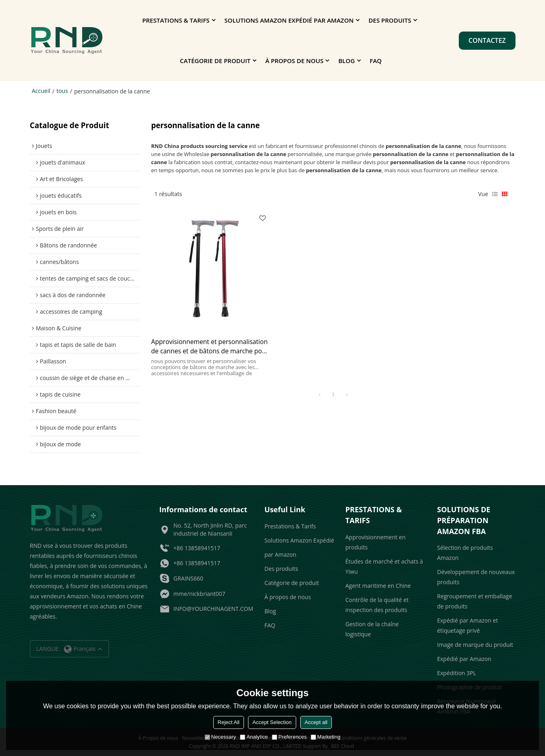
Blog (347, 61)
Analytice (254, 737)
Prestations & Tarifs (176, 20)
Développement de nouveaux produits (476, 577)
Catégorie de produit (215, 61)
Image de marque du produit (475, 645)
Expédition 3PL (457, 673)
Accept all (316, 722)
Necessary (220, 737)
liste (495, 194)
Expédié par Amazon (464, 659)
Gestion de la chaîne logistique (372, 629)
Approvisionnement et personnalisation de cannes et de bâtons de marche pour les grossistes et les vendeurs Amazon (207, 343)
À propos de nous (295, 61)
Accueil (41, 91)
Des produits (390, 20)
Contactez (487, 40)
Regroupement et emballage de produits (474, 601)
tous (62, 91)
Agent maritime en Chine (378, 585)
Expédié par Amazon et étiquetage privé (468, 625)
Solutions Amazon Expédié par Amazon (289, 20)
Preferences (289, 737)
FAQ (376, 61)
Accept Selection (272, 722)
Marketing (326, 737)
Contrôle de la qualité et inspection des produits (377, 604)
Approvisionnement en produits (376, 542)
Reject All (229, 722)
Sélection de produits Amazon (465, 553)
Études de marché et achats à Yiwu (384, 566)
